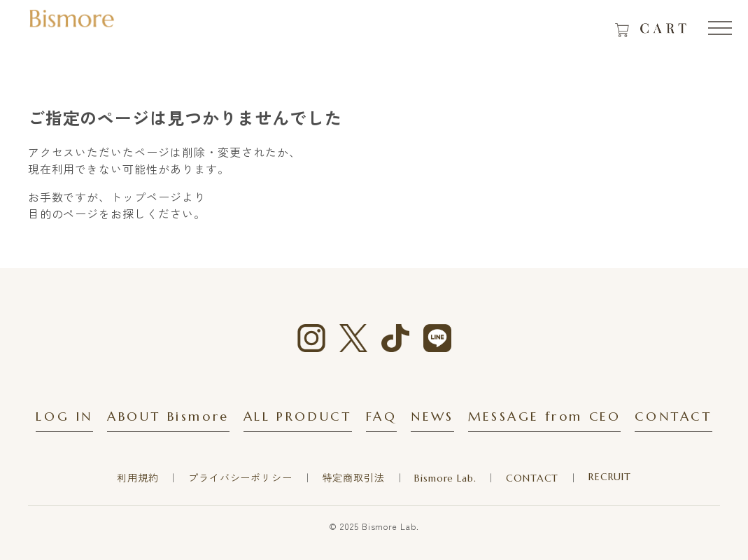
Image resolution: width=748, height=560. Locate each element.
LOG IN (64, 416)
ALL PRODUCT (298, 416)
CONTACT (673, 416)
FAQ (382, 416)
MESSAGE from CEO (545, 416)
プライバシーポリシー (240, 478)
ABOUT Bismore (168, 416)
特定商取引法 (354, 478)
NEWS (432, 416)
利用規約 (137, 478)
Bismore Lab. (445, 478)
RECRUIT (610, 477)
